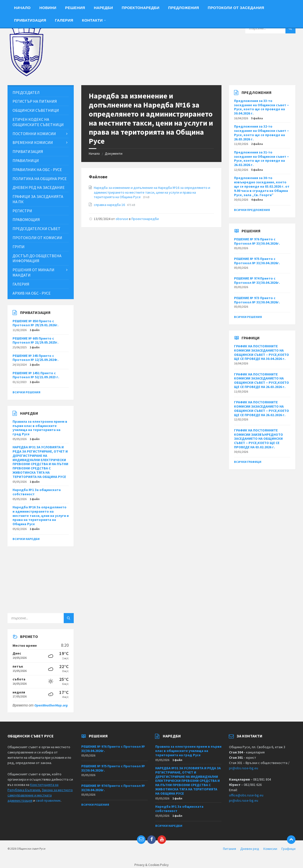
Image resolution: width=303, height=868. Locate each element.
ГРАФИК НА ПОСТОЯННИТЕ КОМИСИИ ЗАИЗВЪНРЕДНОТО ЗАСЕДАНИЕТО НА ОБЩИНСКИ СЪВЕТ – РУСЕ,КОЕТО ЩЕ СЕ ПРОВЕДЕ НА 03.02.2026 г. (258, 439)
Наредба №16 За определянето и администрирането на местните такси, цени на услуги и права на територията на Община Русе (41, 516)
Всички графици (248, 462)
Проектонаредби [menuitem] (140, 8)
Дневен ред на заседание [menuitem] (39, 187)
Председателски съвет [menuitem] (36, 229)
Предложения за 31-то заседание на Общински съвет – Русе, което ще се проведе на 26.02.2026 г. (261, 158)
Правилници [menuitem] (26, 160)
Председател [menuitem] (26, 92)
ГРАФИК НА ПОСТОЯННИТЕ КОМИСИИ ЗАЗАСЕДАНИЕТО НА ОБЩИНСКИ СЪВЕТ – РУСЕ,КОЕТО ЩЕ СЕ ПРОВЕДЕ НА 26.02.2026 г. (261, 408)
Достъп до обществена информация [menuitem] (37, 258)
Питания (230, 849)
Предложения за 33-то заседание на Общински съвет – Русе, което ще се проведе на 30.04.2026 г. (261, 107)
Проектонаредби (145, 219)
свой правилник (48, 800)
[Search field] (270, 28)
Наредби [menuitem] (103, 8)
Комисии (270, 849)
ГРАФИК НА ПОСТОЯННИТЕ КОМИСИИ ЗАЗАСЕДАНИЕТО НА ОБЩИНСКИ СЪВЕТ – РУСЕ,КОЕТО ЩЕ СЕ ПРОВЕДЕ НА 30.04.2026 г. (261, 352)
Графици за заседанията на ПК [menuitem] (38, 199)
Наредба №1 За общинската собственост (37, 492)
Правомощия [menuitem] (26, 220)
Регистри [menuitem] (22, 211)
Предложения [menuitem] (184, 8)
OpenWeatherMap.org (51, 705)
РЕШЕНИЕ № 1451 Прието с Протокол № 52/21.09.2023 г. (36, 375)
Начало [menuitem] (22, 8)
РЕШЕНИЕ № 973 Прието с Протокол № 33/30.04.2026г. (257, 300)
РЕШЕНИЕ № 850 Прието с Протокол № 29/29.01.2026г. (35, 323)
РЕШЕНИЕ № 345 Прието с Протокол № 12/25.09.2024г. (35, 358)
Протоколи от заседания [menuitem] (236, 8)
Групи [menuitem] (19, 247)
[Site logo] (26, 75)
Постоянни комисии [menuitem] (34, 134)
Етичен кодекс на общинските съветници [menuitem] (38, 122)
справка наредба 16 (110, 205)
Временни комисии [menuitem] (33, 142)
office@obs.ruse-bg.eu (246, 795)
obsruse (122, 219)
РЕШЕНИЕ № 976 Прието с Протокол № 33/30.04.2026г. (257, 241)
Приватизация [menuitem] (30, 20)
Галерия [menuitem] (64, 20)
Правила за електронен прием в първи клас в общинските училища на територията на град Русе (40, 428)
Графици (288, 849)
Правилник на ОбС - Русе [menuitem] (37, 170)
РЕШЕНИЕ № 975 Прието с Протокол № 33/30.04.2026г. (257, 261)
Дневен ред (250, 849)
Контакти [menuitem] (92, 20)
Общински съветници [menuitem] (36, 110)
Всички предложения (252, 210)
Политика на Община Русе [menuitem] (40, 179)
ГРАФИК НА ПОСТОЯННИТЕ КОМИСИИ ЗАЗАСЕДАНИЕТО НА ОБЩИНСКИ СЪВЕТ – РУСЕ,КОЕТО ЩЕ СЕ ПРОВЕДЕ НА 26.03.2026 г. (261, 381)
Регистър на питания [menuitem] (35, 101)
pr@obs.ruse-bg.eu (244, 768)
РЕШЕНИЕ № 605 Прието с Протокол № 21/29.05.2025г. (35, 340)
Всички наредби (26, 539)
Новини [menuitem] (48, 8)
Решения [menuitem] (75, 8)
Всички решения (26, 392)
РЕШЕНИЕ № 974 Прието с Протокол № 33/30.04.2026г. (257, 280)
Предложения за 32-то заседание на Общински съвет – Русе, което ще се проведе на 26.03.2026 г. (261, 133)
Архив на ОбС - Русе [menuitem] (32, 293)
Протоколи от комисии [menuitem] (37, 238)
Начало (94, 153)
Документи (114, 153)
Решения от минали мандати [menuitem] (33, 272)
